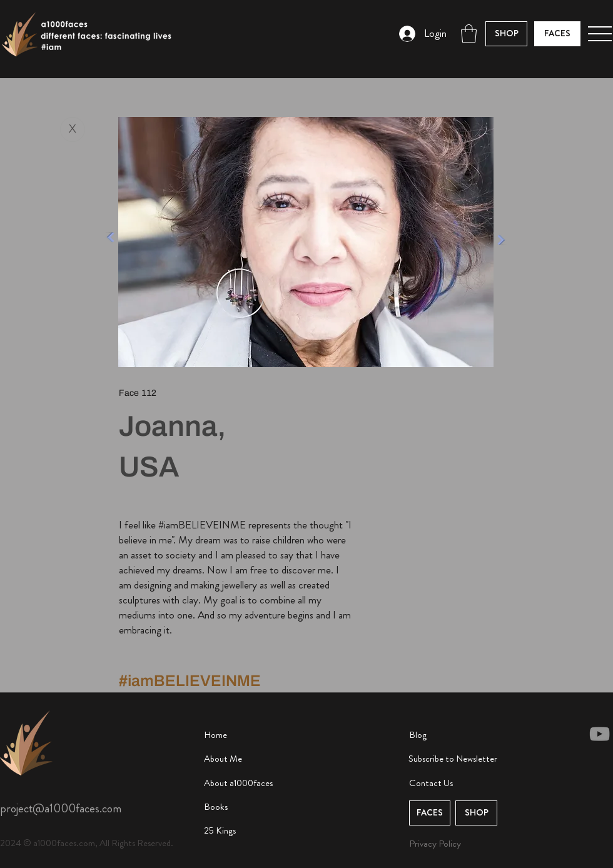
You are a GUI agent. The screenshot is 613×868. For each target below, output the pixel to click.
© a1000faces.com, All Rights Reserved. (98, 843)
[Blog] (456, 735)
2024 (12, 843)
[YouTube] (600, 734)
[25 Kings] (251, 831)
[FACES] (557, 34)
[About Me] (251, 759)
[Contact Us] (456, 783)
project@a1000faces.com (61, 808)
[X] (73, 129)
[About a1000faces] (251, 783)
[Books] (251, 807)
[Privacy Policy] (441, 844)
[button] (469, 34)
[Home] (251, 735)
